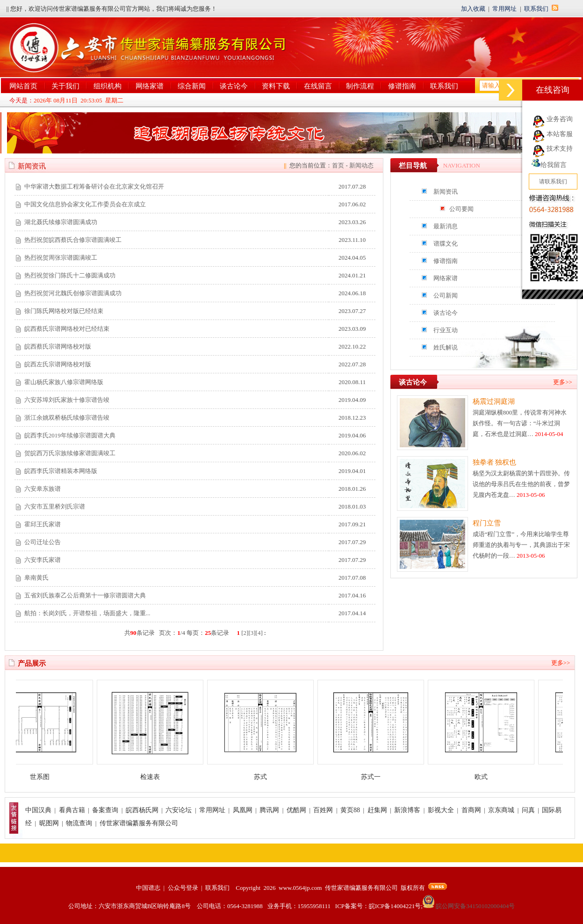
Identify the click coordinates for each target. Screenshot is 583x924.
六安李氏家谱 (43, 560)
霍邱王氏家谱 (43, 524)
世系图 (45, 777)
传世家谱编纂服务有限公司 (139, 823)
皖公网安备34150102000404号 (469, 906)
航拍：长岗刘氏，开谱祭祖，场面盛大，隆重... (87, 613)
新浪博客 (407, 810)
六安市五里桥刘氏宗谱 (55, 506)
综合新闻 (192, 86)
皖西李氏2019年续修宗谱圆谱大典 (70, 435)
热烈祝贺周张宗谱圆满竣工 (61, 258)
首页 (338, 165)
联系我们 (536, 9)
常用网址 (504, 9)
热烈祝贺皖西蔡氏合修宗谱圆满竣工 (73, 240)
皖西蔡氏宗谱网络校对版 (58, 346)
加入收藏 (473, 9)
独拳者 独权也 (495, 462)
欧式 (486, 777)
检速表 (155, 777)
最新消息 (446, 226)
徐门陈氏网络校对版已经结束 (64, 311)
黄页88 (350, 810)
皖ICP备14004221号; (396, 906)
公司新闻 (446, 295)
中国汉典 (38, 810)
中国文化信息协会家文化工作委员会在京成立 (85, 204)
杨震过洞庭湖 (494, 401)
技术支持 (560, 149)
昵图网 (49, 823)
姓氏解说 (446, 347)
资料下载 (276, 86)
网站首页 (23, 86)
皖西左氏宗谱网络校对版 (58, 364)
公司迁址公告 (43, 542)
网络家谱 (150, 86)
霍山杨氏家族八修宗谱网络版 (64, 382)
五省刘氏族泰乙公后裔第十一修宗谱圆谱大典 (85, 595)
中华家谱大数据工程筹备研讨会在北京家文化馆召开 (94, 186)
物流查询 (79, 823)
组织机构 (108, 86)
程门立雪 (487, 523)
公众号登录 (183, 888)
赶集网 (377, 810)
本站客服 (560, 134)
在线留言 (318, 86)
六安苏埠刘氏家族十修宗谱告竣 (67, 400)
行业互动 (446, 330)
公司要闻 (461, 209)
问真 (528, 810)
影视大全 (441, 810)
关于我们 (65, 86)
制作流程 (360, 86)
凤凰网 (243, 810)
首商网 (471, 810)
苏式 (266, 777)
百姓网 (323, 810)
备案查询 (105, 810)
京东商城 (501, 810)
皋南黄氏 (36, 578)
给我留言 (549, 165)
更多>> (563, 382)
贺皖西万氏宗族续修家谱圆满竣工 (70, 453)
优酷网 (296, 810)
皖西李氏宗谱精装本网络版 (61, 471)
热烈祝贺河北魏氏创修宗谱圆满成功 (73, 293)
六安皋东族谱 (43, 489)
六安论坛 (179, 810)
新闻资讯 (446, 192)
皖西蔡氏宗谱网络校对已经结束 (67, 329)
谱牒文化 (446, 244)
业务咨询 (560, 119)
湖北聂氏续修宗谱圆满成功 (61, 222)
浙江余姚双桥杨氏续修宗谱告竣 (67, 418)
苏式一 (376, 777)
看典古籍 (72, 810)
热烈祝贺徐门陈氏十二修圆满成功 (70, 275)
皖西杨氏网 (142, 810)
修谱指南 (402, 86)
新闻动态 (361, 165)
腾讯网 (269, 810)
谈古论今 (234, 86)
